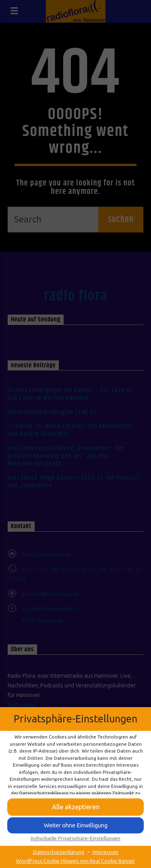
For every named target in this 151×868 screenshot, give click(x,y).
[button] (75, 807)
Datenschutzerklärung (59, 852)
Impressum (105, 852)
